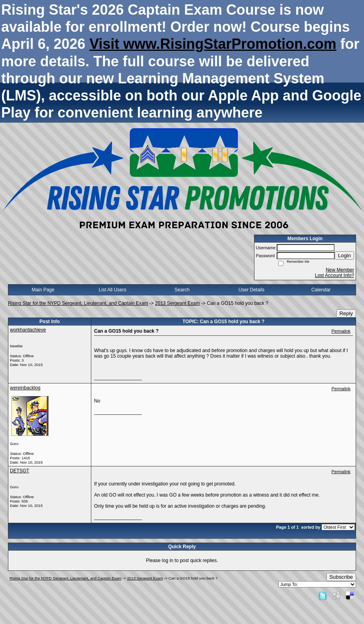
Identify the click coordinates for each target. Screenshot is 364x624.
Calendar (321, 290)
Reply (346, 313)
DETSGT (20, 471)
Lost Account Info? (334, 275)
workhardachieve (28, 330)
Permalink (341, 331)
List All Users (113, 290)
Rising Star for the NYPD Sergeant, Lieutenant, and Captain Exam (78, 303)
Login (344, 255)
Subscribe (341, 577)
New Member (340, 270)
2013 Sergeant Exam (178, 303)
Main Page (43, 290)
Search (182, 290)
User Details (251, 290)
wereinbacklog (25, 388)
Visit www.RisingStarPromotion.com (213, 44)
